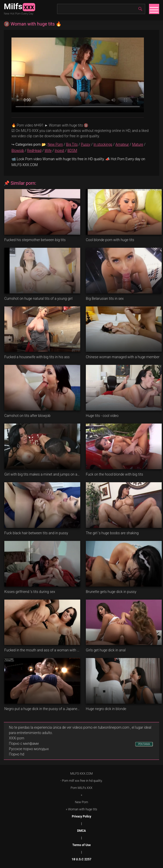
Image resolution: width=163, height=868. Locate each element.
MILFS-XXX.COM (81, 774)
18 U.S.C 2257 (81, 859)
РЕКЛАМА (144, 744)
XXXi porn (17, 738)
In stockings (103, 144)
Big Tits (72, 144)
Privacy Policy (81, 816)
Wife (48, 151)
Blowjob (18, 151)
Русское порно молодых (29, 749)
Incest (59, 151)
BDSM (72, 151)
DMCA (81, 831)
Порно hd (17, 754)
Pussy (85, 144)
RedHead (34, 151)
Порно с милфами (24, 743)
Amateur (122, 144)
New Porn (55, 144)
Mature (138, 144)
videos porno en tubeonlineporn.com (101, 727)
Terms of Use (81, 845)
